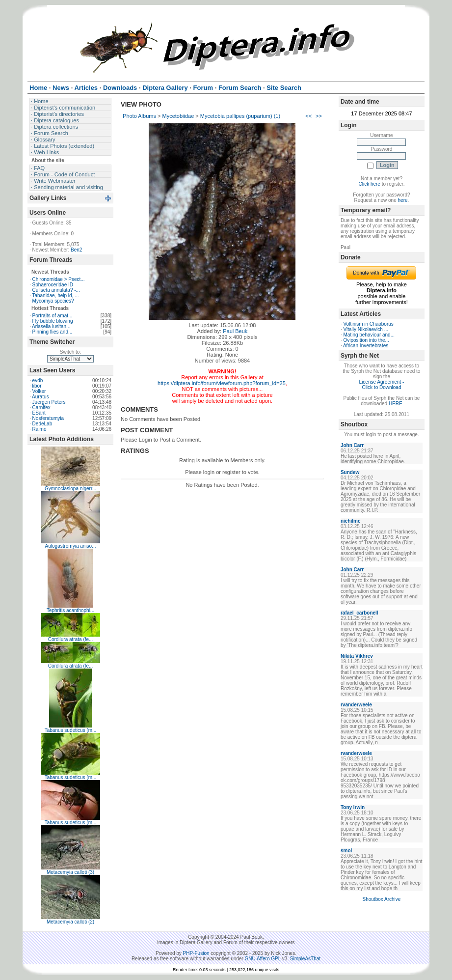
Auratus (40, 397)
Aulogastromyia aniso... (71, 546)
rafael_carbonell (359, 613)
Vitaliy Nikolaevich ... (366, 329)
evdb (38, 380)
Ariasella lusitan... (51, 326)
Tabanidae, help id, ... (55, 295)
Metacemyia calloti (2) (70, 922)
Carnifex (41, 407)
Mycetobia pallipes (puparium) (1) (240, 116)
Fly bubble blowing (53, 321)
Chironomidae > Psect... (59, 279)
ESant (39, 413)
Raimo (40, 429)
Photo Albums (139, 116)
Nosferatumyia (48, 418)
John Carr (352, 445)
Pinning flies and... (53, 332)
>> (319, 116)
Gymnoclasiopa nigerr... (70, 489)
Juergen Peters (49, 402)
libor (37, 386)
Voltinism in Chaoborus (369, 324)
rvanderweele (356, 705)
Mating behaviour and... (369, 335)
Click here (369, 184)
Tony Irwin (353, 807)
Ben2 (76, 250)
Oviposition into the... (366, 340)
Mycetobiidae (178, 116)
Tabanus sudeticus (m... (71, 730)
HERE (396, 404)
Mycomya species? (53, 301)
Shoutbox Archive (382, 899)
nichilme (351, 521)
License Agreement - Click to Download (382, 385)
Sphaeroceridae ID (53, 285)
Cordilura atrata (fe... (71, 639)
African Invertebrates (366, 346)
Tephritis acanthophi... (70, 610)
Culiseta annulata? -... (56, 290)
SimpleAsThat (305, 959)
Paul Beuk (235, 331)
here (403, 200)
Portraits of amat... (53, 316)
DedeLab (42, 424)
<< (308, 116)
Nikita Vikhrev (357, 656)
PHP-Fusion (196, 953)
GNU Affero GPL (263, 959)
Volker (39, 391)
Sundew (350, 472)
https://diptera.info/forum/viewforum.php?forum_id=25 (222, 383)
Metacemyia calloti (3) (70, 872)
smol (346, 851)
